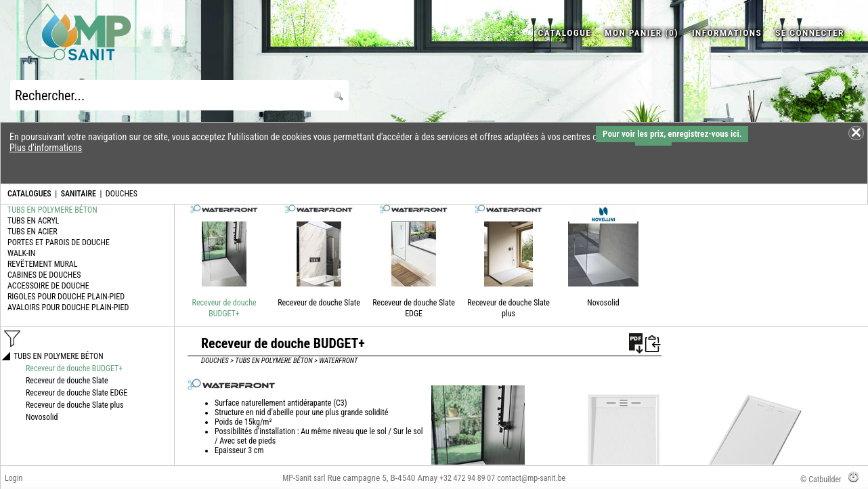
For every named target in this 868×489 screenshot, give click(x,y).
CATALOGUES (29, 194)
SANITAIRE (79, 194)
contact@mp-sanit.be (531, 478)
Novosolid (603, 303)
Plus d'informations (46, 148)
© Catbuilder (821, 480)
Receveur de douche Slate (319, 303)
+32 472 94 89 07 (467, 478)
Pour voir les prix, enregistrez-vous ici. (672, 134)
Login (14, 478)
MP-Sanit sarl (304, 478)
